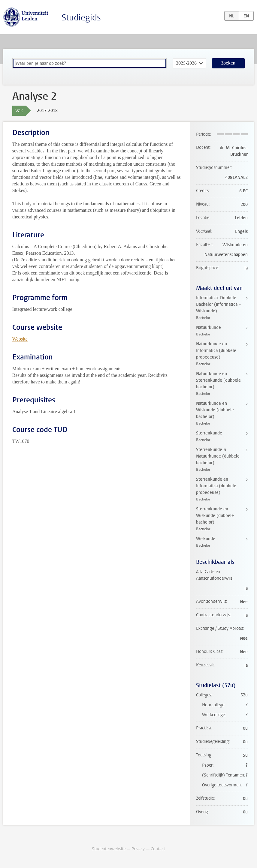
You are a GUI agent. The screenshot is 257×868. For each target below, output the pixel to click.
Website (20, 339)
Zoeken (228, 63)
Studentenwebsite (109, 849)
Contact (158, 849)
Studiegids (81, 18)
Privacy (138, 849)
